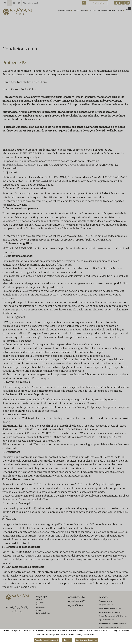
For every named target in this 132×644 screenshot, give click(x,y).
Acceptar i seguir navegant (46, 640)
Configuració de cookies (86, 640)
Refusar (67, 640)
